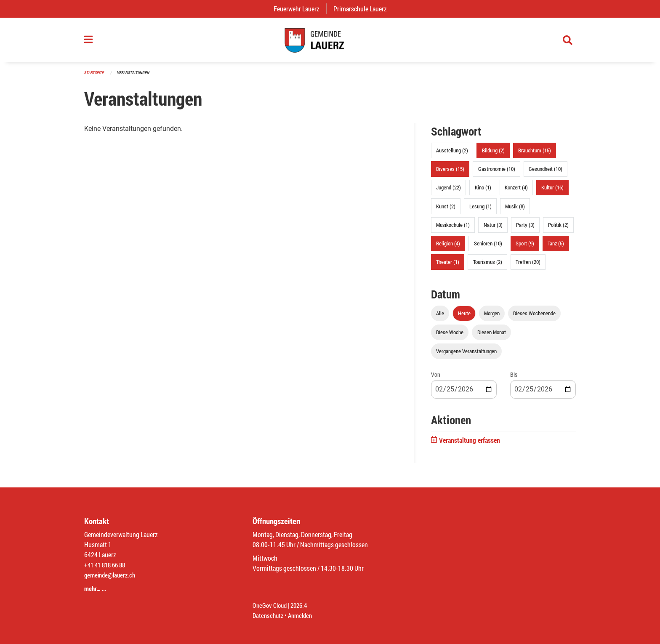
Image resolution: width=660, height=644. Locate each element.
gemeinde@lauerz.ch (112, 575)
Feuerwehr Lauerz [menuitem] (300, 9)
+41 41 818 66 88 (107, 565)
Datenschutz (269, 615)
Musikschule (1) (453, 229)
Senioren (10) (488, 247)
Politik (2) (558, 229)
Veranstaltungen (137, 76)
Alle (440, 317)
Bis (514, 379)
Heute (464, 317)
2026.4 (302, 605)
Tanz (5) (556, 247)
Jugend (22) (448, 192)
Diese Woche (450, 336)
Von (436, 379)
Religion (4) (448, 247)
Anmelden (303, 615)
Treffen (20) (528, 266)
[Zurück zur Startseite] (330, 42)
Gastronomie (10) (497, 173)
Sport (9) (525, 247)
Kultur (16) (552, 192)
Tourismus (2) (488, 266)
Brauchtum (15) (535, 154)
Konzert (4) (516, 192)
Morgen (492, 317)
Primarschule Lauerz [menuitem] (363, 9)
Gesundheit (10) (546, 173)
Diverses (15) (450, 173)
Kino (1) (483, 192)
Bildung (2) (493, 154)
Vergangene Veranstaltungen (466, 355)
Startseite (95, 76)
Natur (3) (493, 229)
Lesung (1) (480, 210)
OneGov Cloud (271, 605)
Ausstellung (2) (452, 154)
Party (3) (525, 229)
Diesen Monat (492, 336)
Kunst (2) (446, 210)
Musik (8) (515, 210)
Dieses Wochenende (534, 317)
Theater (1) (448, 266)
